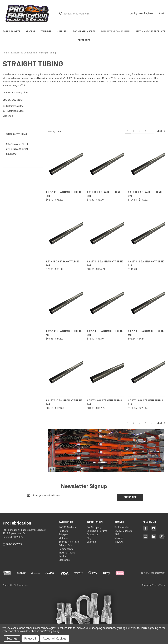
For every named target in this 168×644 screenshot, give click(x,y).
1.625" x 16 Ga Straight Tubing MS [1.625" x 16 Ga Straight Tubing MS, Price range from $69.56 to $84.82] (64, 333)
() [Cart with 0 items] (162, 13)
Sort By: (52, 131)
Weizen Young (159, 583)
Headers (30, 32)
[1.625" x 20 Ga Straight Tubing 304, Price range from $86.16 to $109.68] (65, 372)
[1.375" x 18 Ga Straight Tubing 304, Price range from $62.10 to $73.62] (65, 164)
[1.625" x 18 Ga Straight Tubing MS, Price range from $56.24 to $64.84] (147, 303)
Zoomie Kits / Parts (84, 32)
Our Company (94, 526)
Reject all (30, 638)
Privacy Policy (52, 631)
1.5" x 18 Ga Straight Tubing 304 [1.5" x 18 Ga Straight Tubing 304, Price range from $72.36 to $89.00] (63, 264)
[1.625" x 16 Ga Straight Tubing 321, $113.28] (147, 233)
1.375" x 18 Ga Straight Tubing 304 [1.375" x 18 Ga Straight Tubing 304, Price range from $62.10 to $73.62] (64, 194)
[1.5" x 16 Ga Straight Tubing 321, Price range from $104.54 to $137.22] (147, 164)
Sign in (137, 13)
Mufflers (62, 32)
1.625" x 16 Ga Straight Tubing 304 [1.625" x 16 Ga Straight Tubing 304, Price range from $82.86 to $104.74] (105, 264)
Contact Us (93, 533)
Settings (12, 638)
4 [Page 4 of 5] (146, 131)
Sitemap (91, 540)
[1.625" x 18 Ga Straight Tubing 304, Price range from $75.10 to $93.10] (106, 303)
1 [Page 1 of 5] (128, 131)
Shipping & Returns (97, 529)
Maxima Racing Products (151, 32)
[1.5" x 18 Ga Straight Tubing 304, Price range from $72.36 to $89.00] (65, 233)
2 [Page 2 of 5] (134, 131)
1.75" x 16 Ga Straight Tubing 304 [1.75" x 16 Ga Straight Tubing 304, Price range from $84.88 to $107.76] (104, 403)
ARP (117, 533)
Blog (89, 536)
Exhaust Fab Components (116, 32)
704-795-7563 (14, 543)
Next (161, 131)
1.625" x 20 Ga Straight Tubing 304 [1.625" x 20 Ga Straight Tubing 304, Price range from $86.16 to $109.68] (64, 403)
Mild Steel (12, 154)
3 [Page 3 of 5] (140, 131)
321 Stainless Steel (17, 149)
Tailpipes (46, 32)
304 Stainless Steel (17, 144)
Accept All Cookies (55, 638)
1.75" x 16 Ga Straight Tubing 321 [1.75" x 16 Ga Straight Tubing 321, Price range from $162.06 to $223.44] (145, 403)
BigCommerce (21, 583)
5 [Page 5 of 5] (151, 131)
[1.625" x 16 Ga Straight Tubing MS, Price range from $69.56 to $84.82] (65, 303)
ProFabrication (122, 526)
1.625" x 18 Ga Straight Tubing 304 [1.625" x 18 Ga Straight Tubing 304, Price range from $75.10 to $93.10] (105, 333)
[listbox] (69, 132)
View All (119, 540)
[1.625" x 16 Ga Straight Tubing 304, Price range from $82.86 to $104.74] (106, 233)
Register (149, 13)
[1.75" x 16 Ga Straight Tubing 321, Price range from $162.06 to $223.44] (147, 372)
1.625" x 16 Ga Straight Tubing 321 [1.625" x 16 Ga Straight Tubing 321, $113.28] (146, 264)
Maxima (119, 536)
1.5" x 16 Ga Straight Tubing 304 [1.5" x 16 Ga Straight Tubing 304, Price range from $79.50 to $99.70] (104, 194)
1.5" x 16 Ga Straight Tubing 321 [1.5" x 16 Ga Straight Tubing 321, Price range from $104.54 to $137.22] (145, 194)
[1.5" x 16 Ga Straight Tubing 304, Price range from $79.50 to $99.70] (106, 164)
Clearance (84, 40)
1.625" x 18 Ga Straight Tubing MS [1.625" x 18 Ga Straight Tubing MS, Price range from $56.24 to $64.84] (146, 333)
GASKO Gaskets (11, 32)
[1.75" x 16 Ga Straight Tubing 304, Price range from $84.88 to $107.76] (106, 372)
